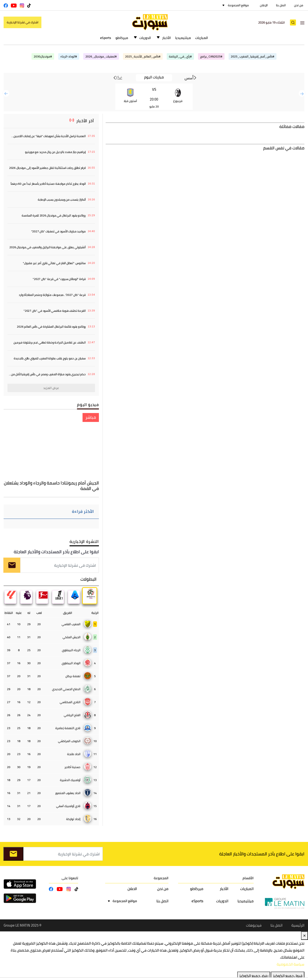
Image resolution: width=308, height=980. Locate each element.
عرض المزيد (51, 388)
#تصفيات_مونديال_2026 (101, 56)
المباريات (202, 38)
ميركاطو (122, 38)
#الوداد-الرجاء (69, 56)
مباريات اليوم (154, 77)
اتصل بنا (281, 5)
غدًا (118, 78)
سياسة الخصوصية (291, 964)
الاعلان (132, 889)
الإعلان (264, 5)
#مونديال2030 (43, 56)
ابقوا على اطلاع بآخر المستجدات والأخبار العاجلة (56, 552)
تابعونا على (70, 878)
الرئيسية (298, 926)
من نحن (299, 5)
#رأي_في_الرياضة (180, 56)
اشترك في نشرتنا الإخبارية (22, 22)
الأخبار (167, 38)
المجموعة (161, 878)
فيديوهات (254, 926)
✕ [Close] (305, 936)
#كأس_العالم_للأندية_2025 (143, 56)
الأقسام (248, 878)
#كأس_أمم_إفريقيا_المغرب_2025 (253, 56)
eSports (106, 38)
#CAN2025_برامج (211, 56)
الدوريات (145, 38)
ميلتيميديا (183, 38)
